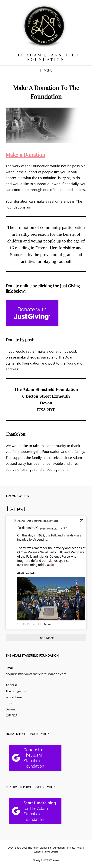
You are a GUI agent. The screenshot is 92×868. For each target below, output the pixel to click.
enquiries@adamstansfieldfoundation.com (36, 674)
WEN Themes (52, 860)
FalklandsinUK (28, 528)
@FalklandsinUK (48, 529)
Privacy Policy (75, 848)
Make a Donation (25, 155)
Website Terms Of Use (46, 852)
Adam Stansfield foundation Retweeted (38, 521)
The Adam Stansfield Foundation (46, 57)
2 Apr (64, 528)
